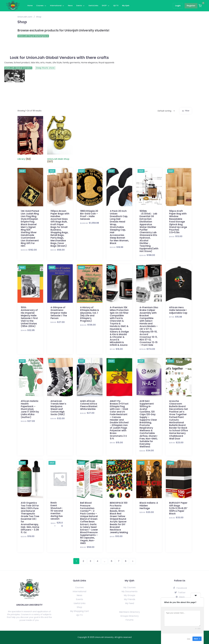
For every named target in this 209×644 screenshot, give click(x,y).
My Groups (129, 595)
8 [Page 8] (126, 561)
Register (191, 6)
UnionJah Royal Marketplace (33, 36)
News (70, 6)
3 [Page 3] (90, 561)
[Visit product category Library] (30, 139)
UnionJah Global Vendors (18, 68)
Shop (79, 607)
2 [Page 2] (83, 561)
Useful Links (93, 6)
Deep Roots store (45, 68)
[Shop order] (162, 111)
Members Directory (129, 612)
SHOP (104, 6)
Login (178, 6)
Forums (129, 620)
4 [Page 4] (98, 561)
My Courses (129, 587)
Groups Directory (129, 616)
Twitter (180, 593)
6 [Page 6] (112, 561)
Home (30, 6)
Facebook (180, 588)
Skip (189, 639)
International (56, 6)
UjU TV (116, 6)
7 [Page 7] (119, 561)
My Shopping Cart (80, 611)
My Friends (130, 599)
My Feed (130, 603)
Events (79, 6)
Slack (180, 597)
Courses (40, 6)
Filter (187, 111)
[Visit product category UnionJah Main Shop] (60, 140)
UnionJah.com (25, 17)
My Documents (129, 591)
